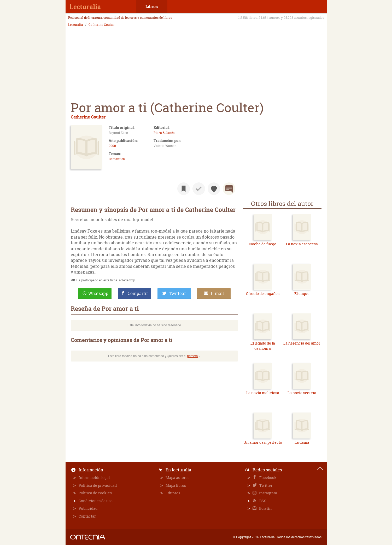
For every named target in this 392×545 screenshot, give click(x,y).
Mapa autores (177, 478)
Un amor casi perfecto (263, 442)
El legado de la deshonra (263, 346)
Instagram (268, 493)
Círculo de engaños (263, 294)
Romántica (117, 159)
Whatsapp (98, 293)
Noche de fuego (263, 244)
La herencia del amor (302, 343)
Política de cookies (95, 493)
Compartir (138, 293)
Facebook (268, 478)
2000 (112, 146)
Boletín (265, 508)
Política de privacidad (98, 485)
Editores (173, 493)
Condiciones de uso (96, 501)
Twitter (265, 485)
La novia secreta (302, 393)
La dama (302, 442)
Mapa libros (176, 485)
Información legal (94, 478)
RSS (262, 501)
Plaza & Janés (164, 133)
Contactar (87, 516)
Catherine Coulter (102, 25)
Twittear (177, 293)
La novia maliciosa (263, 393)
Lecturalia (76, 25)
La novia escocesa (302, 244)
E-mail (217, 293)
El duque (302, 294)
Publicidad (88, 508)
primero (193, 356)
